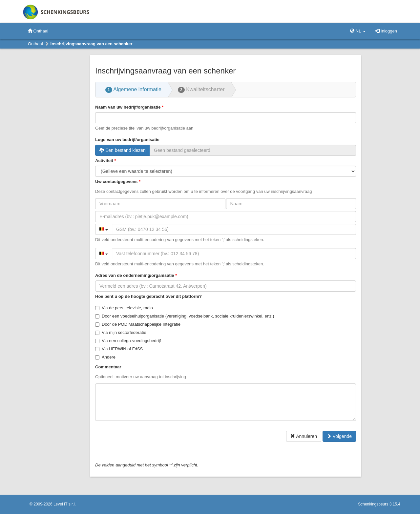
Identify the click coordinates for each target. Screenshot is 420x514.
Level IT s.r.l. (65, 504)
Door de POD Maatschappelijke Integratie (138, 324)
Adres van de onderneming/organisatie (135, 275)
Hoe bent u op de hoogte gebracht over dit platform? (148, 296)
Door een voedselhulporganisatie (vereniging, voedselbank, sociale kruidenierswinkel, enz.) (185, 316)
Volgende (339, 436)
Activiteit (104, 161)
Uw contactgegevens (116, 182)
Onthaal (38, 31)
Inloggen (386, 31)
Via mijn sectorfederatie (121, 332)
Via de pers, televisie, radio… (126, 308)
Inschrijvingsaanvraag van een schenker (92, 44)
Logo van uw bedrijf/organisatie (127, 140)
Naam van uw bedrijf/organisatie (128, 107)
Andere (105, 357)
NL (358, 31)
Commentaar (108, 367)
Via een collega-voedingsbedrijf (128, 341)
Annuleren (304, 436)
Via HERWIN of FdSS (119, 349)
